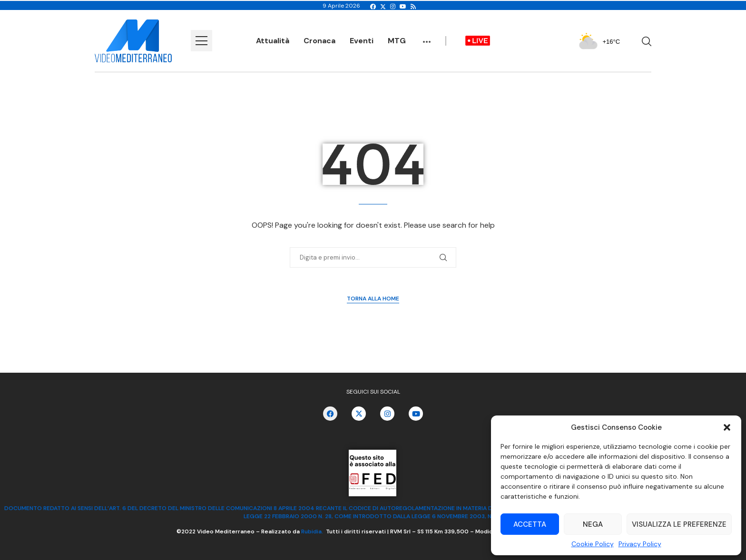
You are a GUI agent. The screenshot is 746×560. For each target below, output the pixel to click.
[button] (727, 427)
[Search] (647, 41)
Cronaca (319, 41)
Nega (593, 524)
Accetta (530, 524)
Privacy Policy (640, 544)
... (427, 37)
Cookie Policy (593, 544)
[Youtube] (403, 7)
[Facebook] (373, 7)
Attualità (273, 41)
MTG (397, 41)
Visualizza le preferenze (679, 524)
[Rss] (413, 7)
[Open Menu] (201, 41)
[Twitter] (383, 7)
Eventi (362, 41)
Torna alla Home (373, 299)
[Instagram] (393, 7)
